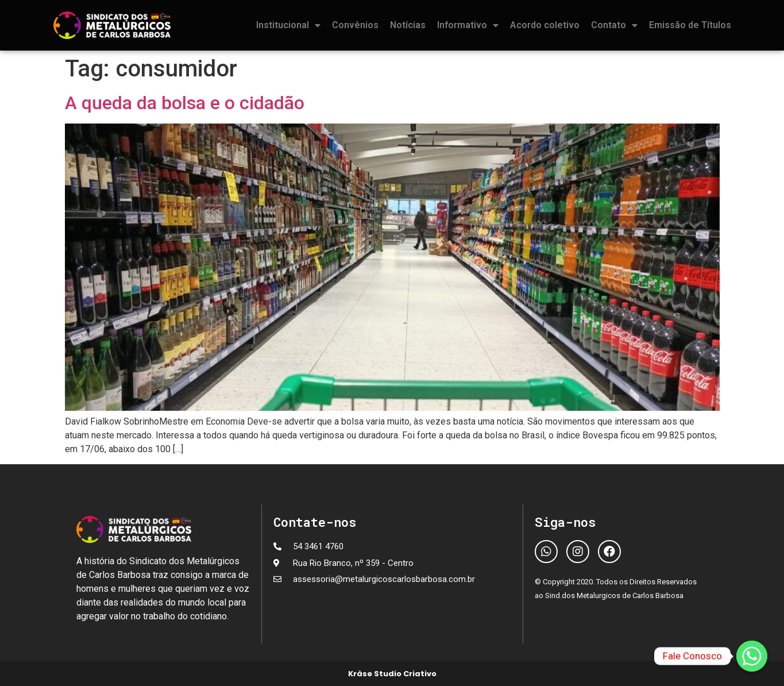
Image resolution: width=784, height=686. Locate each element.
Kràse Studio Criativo (392, 674)
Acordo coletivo (545, 25)
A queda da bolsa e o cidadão (185, 103)
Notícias (408, 25)
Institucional (288, 25)
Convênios (355, 25)
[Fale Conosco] (752, 656)
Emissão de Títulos (690, 25)
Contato (614, 25)
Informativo (468, 25)
